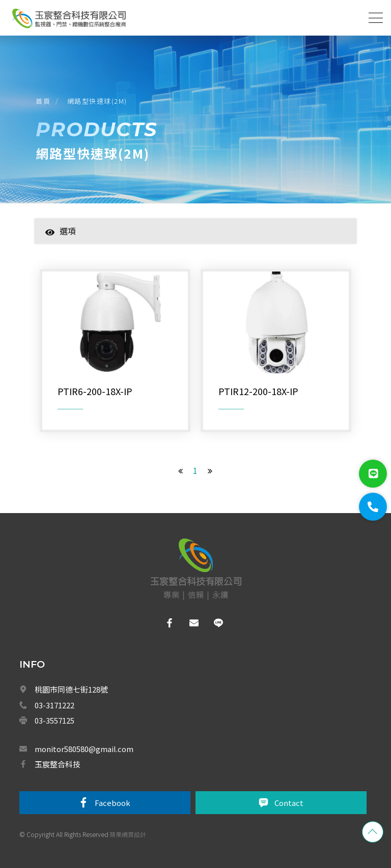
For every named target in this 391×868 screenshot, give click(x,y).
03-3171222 (54, 705)
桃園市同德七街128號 (71, 689)
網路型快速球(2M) (97, 101)
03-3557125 (54, 720)
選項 (61, 231)
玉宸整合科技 (58, 764)
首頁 (43, 101)
